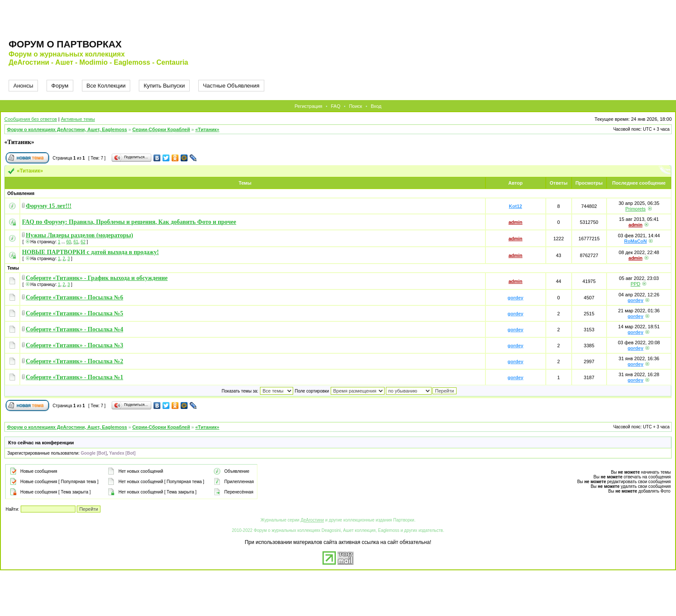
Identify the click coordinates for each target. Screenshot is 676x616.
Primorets (635, 209)
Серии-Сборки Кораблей (161, 129)
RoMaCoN (636, 241)
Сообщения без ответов (31, 119)
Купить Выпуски (164, 86)
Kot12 (515, 206)
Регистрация (308, 106)
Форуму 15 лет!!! (49, 206)
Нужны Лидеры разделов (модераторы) (80, 235)
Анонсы (23, 86)
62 (83, 242)
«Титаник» (207, 129)
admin (515, 222)
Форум (60, 86)
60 (69, 242)
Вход (376, 106)
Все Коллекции (106, 86)
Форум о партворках (65, 44)
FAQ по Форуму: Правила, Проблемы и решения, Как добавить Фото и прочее (129, 222)
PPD (636, 284)
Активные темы (78, 119)
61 (76, 242)
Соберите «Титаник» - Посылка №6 (75, 297)
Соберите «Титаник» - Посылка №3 (75, 345)
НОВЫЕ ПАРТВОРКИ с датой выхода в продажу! (90, 252)
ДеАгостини (312, 520)
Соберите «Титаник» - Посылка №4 (75, 329)
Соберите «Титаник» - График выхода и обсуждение (97, 278)
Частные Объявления (231, 86)
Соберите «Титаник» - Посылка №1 (75, 377)
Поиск (355, 106)
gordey (515, 298)
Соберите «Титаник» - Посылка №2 (75, 361)
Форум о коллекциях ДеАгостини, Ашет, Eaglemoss (67, 129)
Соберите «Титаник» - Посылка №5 (75, 313)
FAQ (335, 106)
